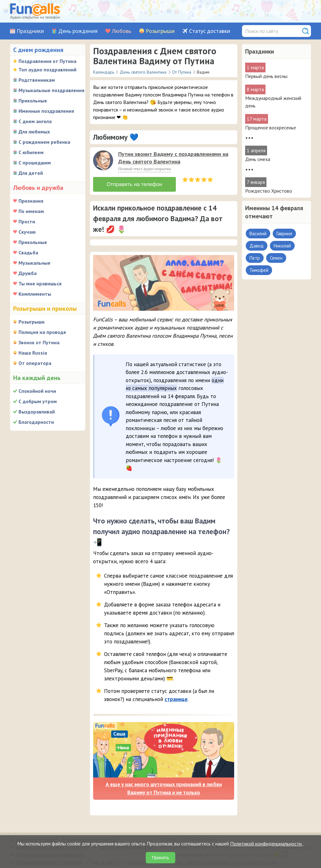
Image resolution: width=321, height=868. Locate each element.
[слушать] (103, 160)
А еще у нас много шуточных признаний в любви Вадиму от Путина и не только (164, 787)
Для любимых (34, 132)
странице (176, 698)
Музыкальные (34, 263)
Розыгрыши (160, 31)
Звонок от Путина (39, 342)
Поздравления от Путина (47, 61)
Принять (161, 858)
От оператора (35, 363)
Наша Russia (33, 353)
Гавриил (284, 234)
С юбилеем (31, 152)
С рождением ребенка (44, 142)
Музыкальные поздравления (51, 90)
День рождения (78, 31)
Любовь (122, 31)
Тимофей (259, 270)
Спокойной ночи (37, 391)
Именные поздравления (46, 111)
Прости (27, 221)
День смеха (258, 159)
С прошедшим (35, 163)
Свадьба (28, 252)
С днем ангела (35, 121)
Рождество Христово (269, 191)
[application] (104, 161)
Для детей (31, 173)
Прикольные (33, 101)
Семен (276, 258)
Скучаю (27, 232)
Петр (255, 258)
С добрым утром (38, 401)
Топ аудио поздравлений (47, 70)
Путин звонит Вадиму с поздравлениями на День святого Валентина (173, 158)
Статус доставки (210, 31)
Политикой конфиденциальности (266, 844)
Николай (282, 246)
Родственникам (37, 80)
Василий (258, 234)
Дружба (28, 273)
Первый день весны (266, 76)
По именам (31, 211)
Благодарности (36, 422)
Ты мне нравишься (40, 283)
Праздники (30, 31)
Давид (257, 246)
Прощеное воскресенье (271, 127)
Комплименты (35, 294)
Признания (31, 201)
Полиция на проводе (42, 332)
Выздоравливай (37, 412)
